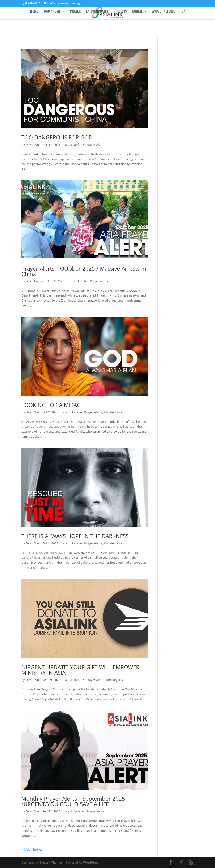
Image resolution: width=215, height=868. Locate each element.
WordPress (91, 862)
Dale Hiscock (34, 281)
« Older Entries (32, 849)
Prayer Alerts (95, 145)
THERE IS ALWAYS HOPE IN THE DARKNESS (75, 536)
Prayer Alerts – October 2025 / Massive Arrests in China (84, 271)
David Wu (32, 145)
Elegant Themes (51, 862)
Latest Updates (74, 145)
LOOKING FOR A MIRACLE (54, 405)
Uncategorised (114, 412)
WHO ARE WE (52, 12)
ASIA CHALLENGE (164, 12)
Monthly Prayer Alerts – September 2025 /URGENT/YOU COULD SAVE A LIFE (73, 801)
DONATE (137, 12)
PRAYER (75, 12)
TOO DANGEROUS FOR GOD (57, 137)
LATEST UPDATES (97, 12)
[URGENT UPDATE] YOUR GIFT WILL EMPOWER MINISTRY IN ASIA (80, 670)
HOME (34, 12)
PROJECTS (120, 12)
